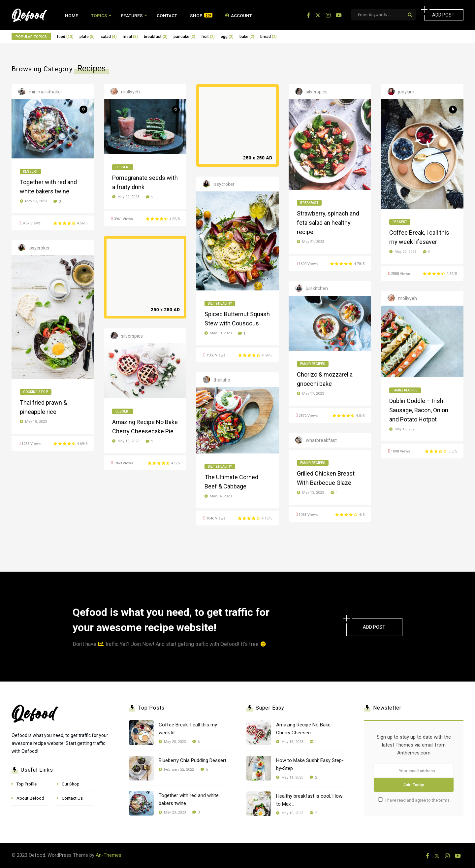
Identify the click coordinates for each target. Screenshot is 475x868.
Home (72, 16)
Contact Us (72, 798)
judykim (406, 92)
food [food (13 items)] (65, 37)
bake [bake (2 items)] (247, 37)
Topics (99, 16)
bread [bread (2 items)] (269, 37)
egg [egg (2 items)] (227, 37)
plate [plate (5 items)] (87, 37)
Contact (167, 16)
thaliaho (222, 380)
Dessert (30, 171)
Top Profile (27, 784)
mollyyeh (130, 92)
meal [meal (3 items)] (130, 37)
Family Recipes (313, 364)
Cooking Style (36, 392)
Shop (201, 16)
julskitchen (317, 288)
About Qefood (30, 798)
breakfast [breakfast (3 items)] (156, 37)
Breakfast (309, 203)
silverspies (317, 92)
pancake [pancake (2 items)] (184, 37)
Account (239, 16)
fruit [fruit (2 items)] (208, 37)
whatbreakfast (321, 440)
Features (132, 16)
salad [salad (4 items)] (109, 37)
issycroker (224, 184)
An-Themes (109, 855)
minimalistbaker (46, 92)
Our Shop (71, 784)
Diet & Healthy (220, 303)
